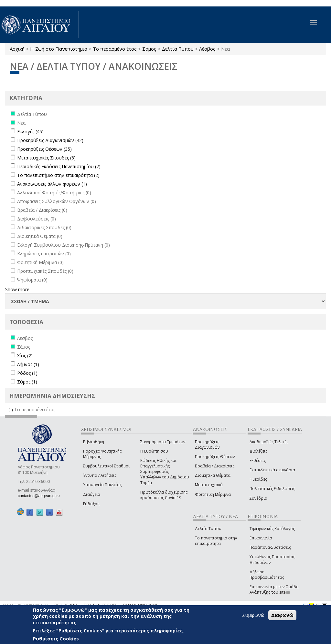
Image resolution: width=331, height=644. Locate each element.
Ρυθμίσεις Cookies (56, 639)
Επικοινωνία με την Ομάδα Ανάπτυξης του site (274, 589)
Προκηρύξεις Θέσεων (215, 457)
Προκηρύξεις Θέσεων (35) (44, 149)
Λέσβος (207, 49)
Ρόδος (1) (27, 373)
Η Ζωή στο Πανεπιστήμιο (59, 49)
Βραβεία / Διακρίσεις (215, 466)
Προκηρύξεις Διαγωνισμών (207, 445)
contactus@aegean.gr (39, 496)
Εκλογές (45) (30, 132)
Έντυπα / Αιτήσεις (100, 475)
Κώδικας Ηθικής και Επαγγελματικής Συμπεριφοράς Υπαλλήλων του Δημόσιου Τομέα (165, 472)
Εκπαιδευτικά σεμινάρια (272, 470)
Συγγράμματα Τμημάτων (163, 442)
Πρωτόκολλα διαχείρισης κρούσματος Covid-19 (164, 495)
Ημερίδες (258, 479)
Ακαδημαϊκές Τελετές (269, 442)
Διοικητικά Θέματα (213, 475)
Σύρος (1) (27, 382)
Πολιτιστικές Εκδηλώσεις (272, 489)
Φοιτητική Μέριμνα (213, 494)
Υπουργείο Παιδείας (102, 485)
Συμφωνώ (253, 615)
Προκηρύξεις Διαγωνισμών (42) (50, 140)
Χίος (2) (25, 356)
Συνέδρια (258, 498)
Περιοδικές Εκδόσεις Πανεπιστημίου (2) (59, 166)
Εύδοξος (91, 504)
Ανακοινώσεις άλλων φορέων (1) (52, 184)
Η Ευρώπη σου (154, 451)
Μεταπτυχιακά (209, 485)
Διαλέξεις (258, 451)
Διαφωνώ (282, 615)
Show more (17, 289)
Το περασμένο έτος (115, 49)
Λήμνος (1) (28, 364)
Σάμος (149, 49)
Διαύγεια (92, 494)
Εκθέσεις (258, 460)
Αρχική (17, 49)
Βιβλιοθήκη (94, 442)
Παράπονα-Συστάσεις (270, 547)
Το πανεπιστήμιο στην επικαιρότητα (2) (58, 175)
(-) (11, 409)
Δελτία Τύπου (178, 49)
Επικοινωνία (261, 538)
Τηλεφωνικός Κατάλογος (272, 529)
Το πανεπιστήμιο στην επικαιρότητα (216, 541)
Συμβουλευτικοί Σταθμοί (106, 466)
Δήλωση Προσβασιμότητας (267, 575)
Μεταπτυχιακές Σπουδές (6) (46, 158)
